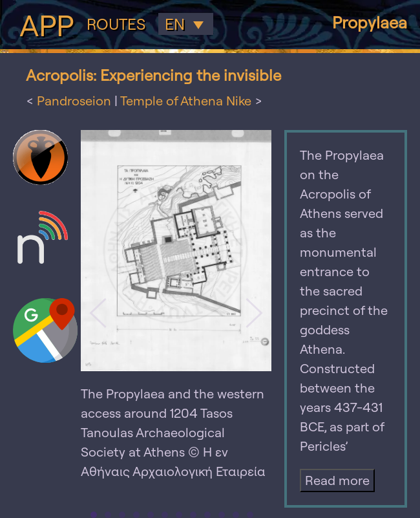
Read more (337, 480)
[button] (98, 313)
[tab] (94, 515)
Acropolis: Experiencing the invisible (153, 75)
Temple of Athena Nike (186, 101)
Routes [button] (116, 24)
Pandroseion (74, 101)
